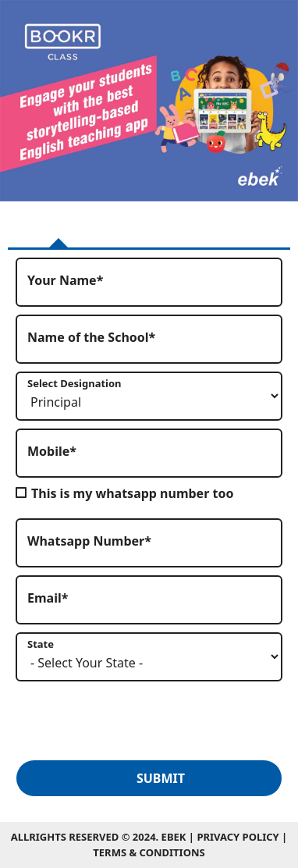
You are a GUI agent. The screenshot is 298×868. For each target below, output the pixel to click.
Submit (161, 778)
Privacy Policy (239, 837)
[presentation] (134, 720)
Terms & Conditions (149, 852)
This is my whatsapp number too (132, 493)
